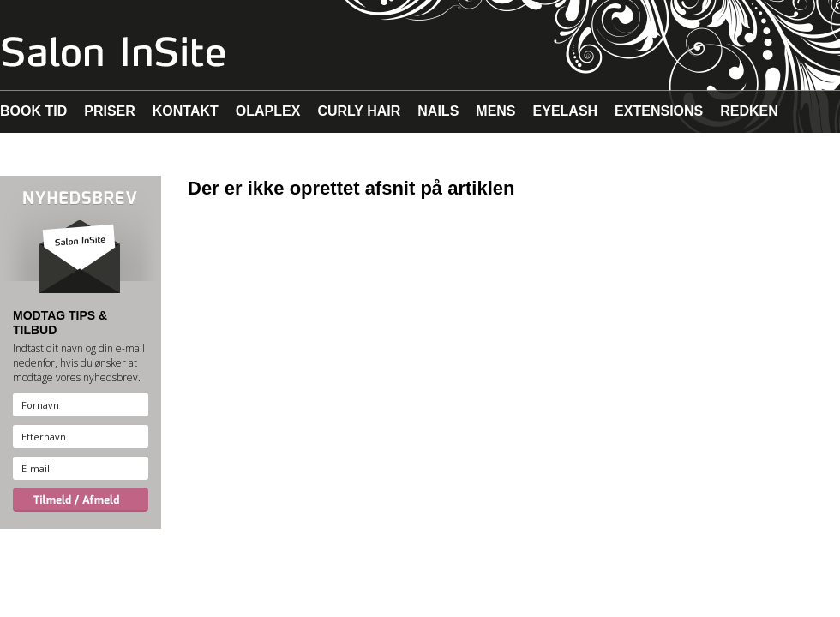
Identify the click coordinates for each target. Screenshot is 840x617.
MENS (495, 111)
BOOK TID (33, 111)
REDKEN (749, 111)
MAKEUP (30, 154)
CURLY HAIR (359, 111)
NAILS (438, 111)
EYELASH (566, 111)
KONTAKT (186, 111)
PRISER (110, 111)
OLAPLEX (268, 111)
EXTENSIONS (659, 111)
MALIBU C (110, 154)
